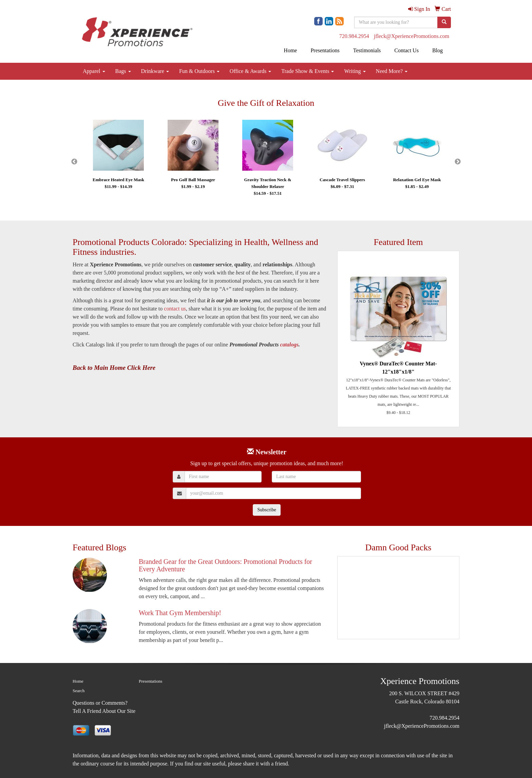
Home (290, 50)
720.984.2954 (354, 36)
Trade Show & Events (308, 71)
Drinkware (155, 71)
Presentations (325, 50)
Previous (74, 162)
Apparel (94, 71)
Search (79, 691)
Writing (355, 71)
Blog (438, 50)
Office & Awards (250, 71)
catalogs (289, 345)
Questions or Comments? (100, 703)
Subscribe (267, 510)
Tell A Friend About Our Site (104, 711)
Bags (123, 71)
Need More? (392, 71)
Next (458, 162)
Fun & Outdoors (199, 71)
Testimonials (367, 50)
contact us (175, 309)
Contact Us (406, 50)
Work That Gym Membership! (180, 613)
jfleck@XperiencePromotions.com (412, 36)
